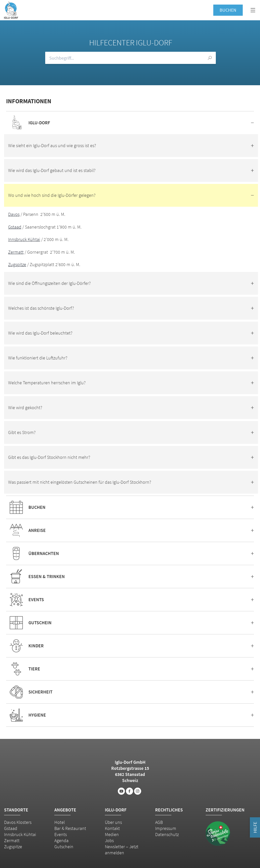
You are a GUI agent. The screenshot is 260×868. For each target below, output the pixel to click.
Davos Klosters (18, 822)
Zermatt (16, 252)
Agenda (61, 840)
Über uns (113, 822)
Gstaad (15, 227)
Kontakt (112, 828)
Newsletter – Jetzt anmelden (122, 850)
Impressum (166, 828)
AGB (159, 822)
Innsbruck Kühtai (24, 239)
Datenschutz (167, 834)
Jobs (109, 840)
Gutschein (64, 847)
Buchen (228, 10)
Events (61, 834)
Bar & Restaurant (70, 828)
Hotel (60, 822)
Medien (112, 834)
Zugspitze (17, 264)
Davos (14, 214)
